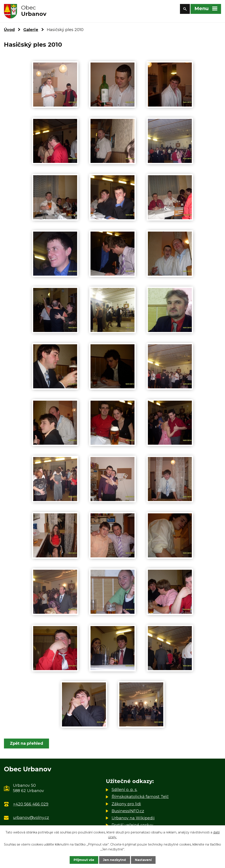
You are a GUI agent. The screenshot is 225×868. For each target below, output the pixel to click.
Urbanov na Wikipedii (133, 818)
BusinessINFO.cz (128, 811)
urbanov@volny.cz (31, 818)
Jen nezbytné (115, 860)
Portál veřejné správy (132, 825)
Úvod (9, 30)
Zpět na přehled (26, 743)
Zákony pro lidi (126, 804)
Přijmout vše (84, 860)
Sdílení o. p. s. (124, 790)
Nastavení (143, 860)
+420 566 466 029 (31, 804)
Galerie (31, 30)
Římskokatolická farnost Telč (140, 797)
